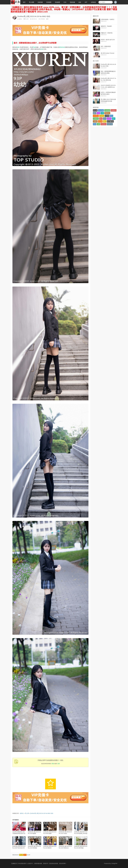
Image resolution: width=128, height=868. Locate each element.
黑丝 (101, 119)
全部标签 (93, 2)
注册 (58, 764)
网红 (105, 121)
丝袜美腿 (40, 2)
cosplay (102, 116)
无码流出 (103, 124)
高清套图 (49, 2)
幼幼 (18, 47)
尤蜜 (98, 124)
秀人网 (26, 19)
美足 (111, 116)
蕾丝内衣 (62, 47)
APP (86, 2)
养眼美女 (107, 113)
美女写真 (101, 110)
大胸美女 (96, 119)
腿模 (114, 119)
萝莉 (95, 124)
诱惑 (98, 113)
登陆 (53, 764)
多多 (42, 49)
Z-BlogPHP (114, 863)
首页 (24, 2)
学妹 (34, 47)
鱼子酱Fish (110, 121)
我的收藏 (72, 2)
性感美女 (114, 110)
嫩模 (95, 113)
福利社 (20, 19)
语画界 (109, 119)
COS (65, 2)
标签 (80, 2)
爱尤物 (100, 121)
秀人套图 (32, 2)
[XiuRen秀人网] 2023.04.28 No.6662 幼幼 (34, 16)
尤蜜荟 (95, 121)
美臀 (102, 113)
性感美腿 (107, 110)
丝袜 (105, 119)
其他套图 (57, 2)
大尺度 (107, 116)
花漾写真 (110, 124)
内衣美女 (96, 116)
